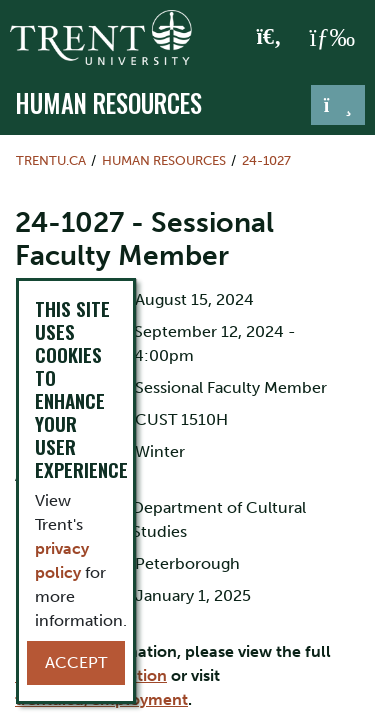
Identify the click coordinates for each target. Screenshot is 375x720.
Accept (76, 662)
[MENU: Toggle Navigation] (332, 38)
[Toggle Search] (269, 38)
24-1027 (266, 160)
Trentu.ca (51, 160)
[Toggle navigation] (338, 105)
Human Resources (108, 103)
